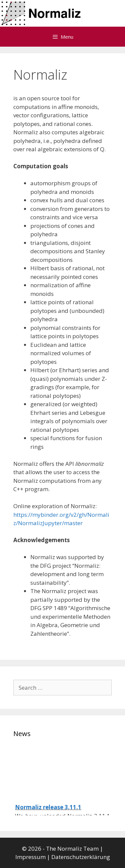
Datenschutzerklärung (81, 857)
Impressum (30, 857)
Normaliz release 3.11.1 (48, 810)
